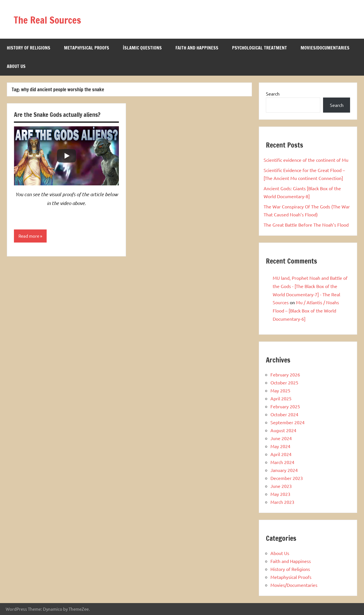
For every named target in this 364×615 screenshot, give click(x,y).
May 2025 (280, 390)
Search (273, 94)
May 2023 (280, 494)
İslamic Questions (142, 48)
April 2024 (281, 454)
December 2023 (287, 478)
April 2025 (281, 398)
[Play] (67, 156)
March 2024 (282, 462)
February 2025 (285, 406)
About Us (16, 66)
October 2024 (284, 414)
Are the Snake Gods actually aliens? (60, 114)
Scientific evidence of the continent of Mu (306, 160)
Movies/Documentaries (325, 48)
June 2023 (281, 486)
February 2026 (285, 374)
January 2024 (284, 470)
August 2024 (283, 430)
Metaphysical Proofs (87, 48)
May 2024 (280, 446)
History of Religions (29, 48)
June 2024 (281, 438)
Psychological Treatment (259, 48)
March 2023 (282, 502)
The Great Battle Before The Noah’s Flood (306, 225)
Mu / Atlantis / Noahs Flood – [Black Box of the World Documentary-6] (306, 310)
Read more (30, 236)
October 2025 (284, 382)
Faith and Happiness (197, 48)
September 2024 (288, 422)
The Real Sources (54, 19)
